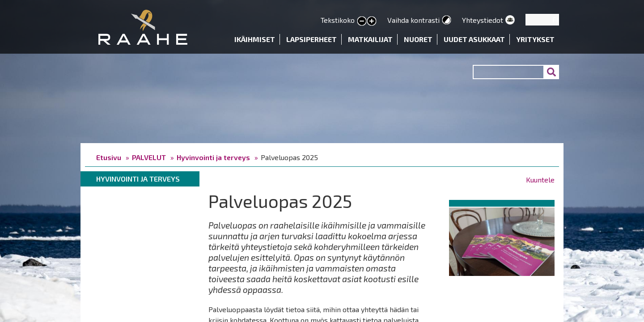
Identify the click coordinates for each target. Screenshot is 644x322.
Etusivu (109, 157)
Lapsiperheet (311, 39)
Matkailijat (370, 39)
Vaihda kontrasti (413, 20)
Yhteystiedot (483, 20)
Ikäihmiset (255, 39)
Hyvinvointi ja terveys (213, 157)
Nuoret (418, 39)
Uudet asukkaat (474, 39)
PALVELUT (149, 157)
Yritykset (535, 39)
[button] (502, 240)
